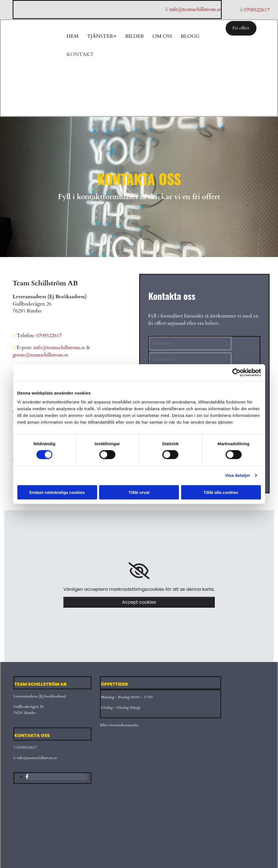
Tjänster (100, 36)
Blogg (190, 36)
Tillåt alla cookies (221, 492)
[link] (139, 571)
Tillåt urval (139, 492)
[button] (241, 28)
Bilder (135, 36)
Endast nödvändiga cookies (57, 492)
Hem (73, 36)
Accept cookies (139, 602)
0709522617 (27, 747)
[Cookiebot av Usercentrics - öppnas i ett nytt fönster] (236, 373)
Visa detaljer (238, 475)
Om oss (162, 36)
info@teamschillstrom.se (60, 348)
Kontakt (80, 54)
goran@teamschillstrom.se (40, 355)
